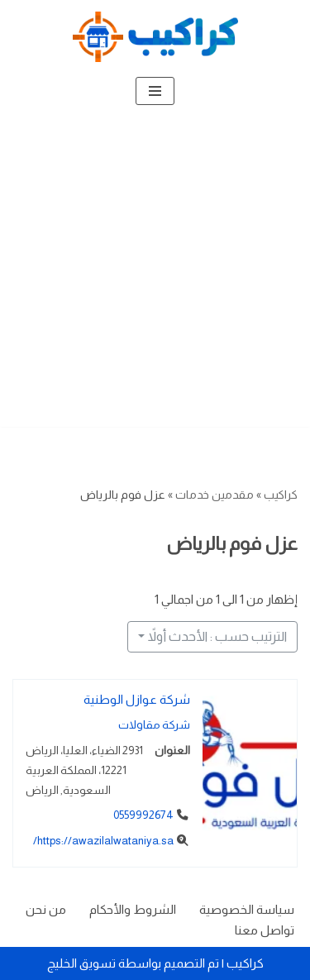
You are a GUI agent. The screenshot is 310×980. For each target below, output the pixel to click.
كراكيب (281, 495)
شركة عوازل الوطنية (137, 699)
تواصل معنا (265, 930)
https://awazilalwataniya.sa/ (103, 841)
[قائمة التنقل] (155, 91)
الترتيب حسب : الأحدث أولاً (217, 636)
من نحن (46, 909)
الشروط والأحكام (133, 909)
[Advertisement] (155, 272)
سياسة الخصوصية (247, 909)
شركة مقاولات (154, 725)
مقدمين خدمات (215, 495)
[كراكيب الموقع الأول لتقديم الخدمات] (155, 37)
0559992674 (143, 816)
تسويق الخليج (81, 963)
